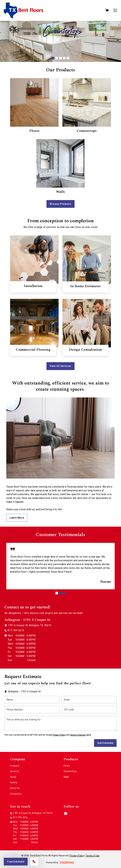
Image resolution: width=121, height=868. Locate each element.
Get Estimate (105, 743)
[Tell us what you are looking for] (60, 723)
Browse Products (61, 204)
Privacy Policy (59, 735)
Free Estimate (16, 862)
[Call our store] (34, 862)
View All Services (60, 366)
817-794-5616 (16, 630)
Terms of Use (93, 856)
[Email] (89, 700)
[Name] (32, 700)
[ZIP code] (89, 710)
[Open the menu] (115, 10)
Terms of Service (78, 735)
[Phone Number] (32, 710)
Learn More (17, 518)
